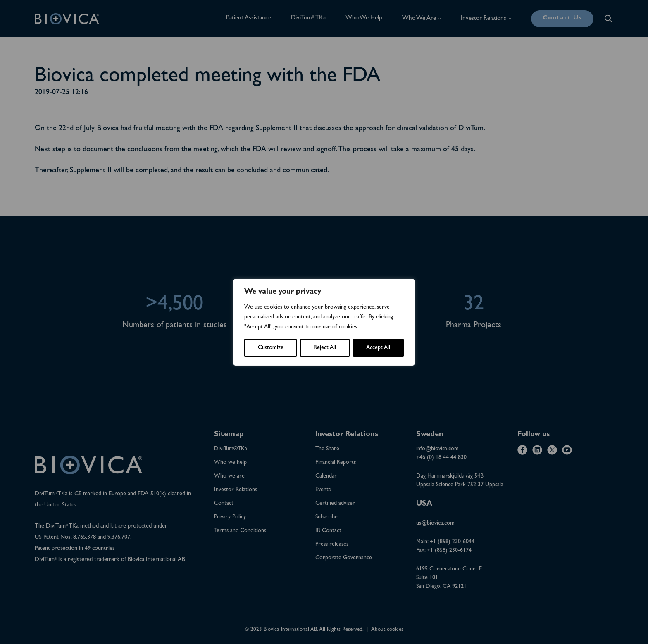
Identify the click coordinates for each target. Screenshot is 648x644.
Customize (271, 348)
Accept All (378, 348)
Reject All (325, 348)
